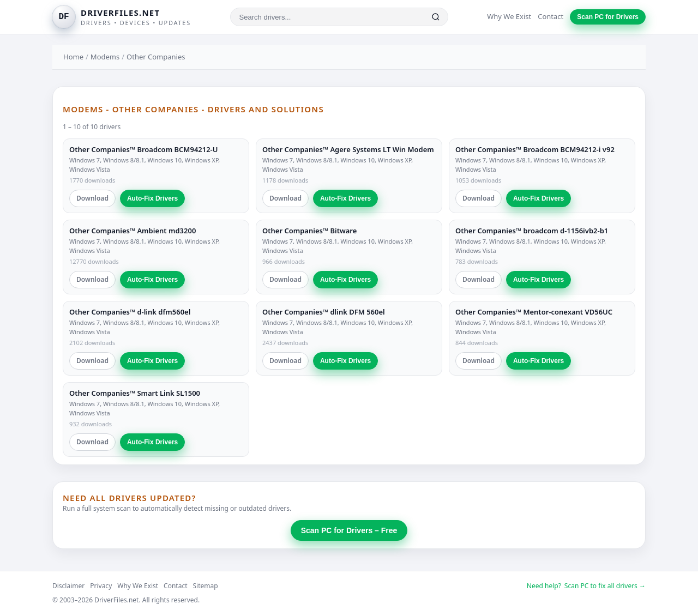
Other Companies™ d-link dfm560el (130, 312)
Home (73, 57)
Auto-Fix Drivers (152, 198)
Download (92, 198)
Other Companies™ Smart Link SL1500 (135, 393)
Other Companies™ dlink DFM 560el (324, 312)
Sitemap (206, 586)
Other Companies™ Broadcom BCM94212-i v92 (535, 149)
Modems (105, 57)
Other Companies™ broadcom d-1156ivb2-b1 (532, 231)
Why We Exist (509, 16)
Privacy (101, 586)
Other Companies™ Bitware (309, 231)
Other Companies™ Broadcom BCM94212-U (144, 149)
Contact (550, 16)
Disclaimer (68, 586)
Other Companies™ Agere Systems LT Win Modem (348, 149)
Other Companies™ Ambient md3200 (133, 231)
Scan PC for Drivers (608, 17)
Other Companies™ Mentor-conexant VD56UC (534, 312)
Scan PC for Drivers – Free (349, 530)
